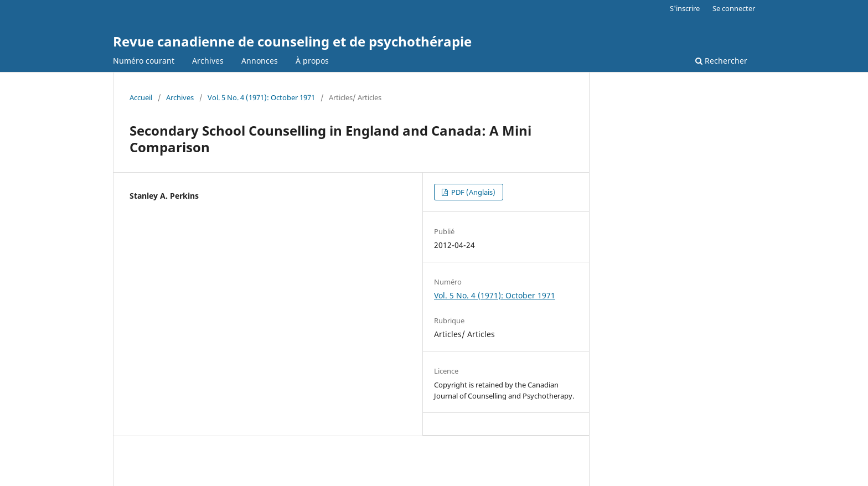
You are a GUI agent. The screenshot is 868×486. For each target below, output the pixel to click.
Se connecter (734, 8)
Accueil (141, 97)
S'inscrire (685, 8)
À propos (312, 61)
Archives (208, 61)
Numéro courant (144, 61)
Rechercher (721, 61)
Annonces (260, 61)
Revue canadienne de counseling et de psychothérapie (292, 41)
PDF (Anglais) (472, 192)
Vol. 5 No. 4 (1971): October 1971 (261, 97)
